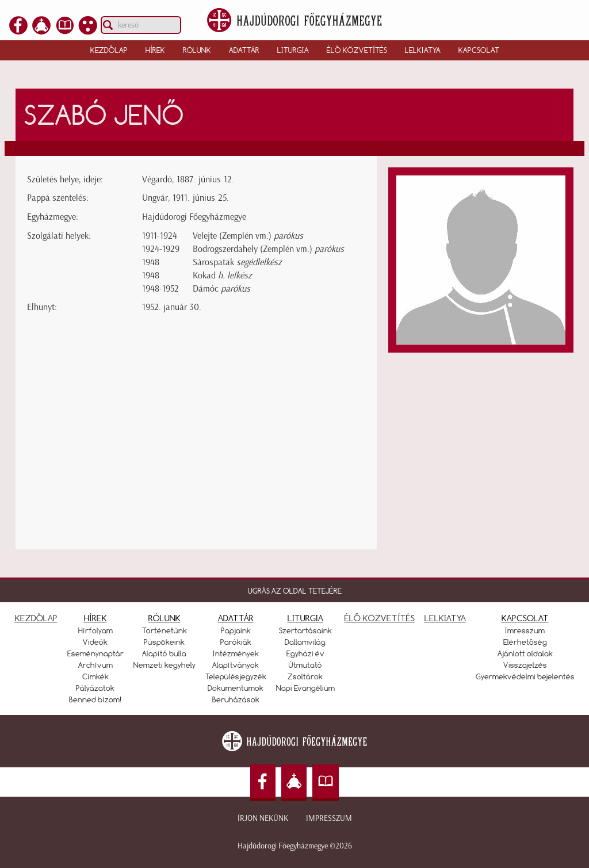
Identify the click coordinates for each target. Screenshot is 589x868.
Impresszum (329, 818)
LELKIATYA (445, 618)
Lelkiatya (423, 50)
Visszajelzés (525, 665)
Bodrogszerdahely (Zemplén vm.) (268, 249)
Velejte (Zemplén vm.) (248, 236)
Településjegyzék (236, 676)
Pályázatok (95, 688)
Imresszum (525, 630)
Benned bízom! (95, 699)
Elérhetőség (525, 642)
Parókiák (236, 642)
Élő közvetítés (357, 50)
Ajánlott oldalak (525, 653)
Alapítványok (236, 665)
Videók (95, 642)
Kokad (222, 275)
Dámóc (221, 288)
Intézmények (236, 653)
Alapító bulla (164, 653)
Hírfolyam (95, 630)
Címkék (95, 676)
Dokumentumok (236, 688)
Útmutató (305, 665)
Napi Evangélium (305, 688)
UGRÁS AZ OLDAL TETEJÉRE (295, 591)
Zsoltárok (305, 676)
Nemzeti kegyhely (165, 665)
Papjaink (236, 630)
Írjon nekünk (263, 818)
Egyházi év (305, 653)
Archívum (95, 665)
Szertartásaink (305, 630)
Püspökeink (164, 642)
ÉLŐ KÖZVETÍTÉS (380, 618)
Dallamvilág (305, 642)
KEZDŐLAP (36, 618)
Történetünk (165, 630)
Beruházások (236, 699)
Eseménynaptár (95, 653)
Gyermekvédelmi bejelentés (525, 676)
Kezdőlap (109, 50)
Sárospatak (237, 262)
